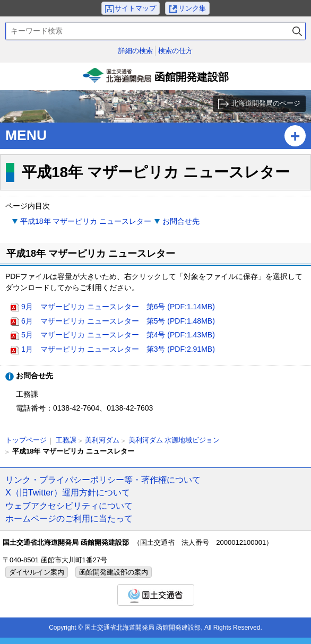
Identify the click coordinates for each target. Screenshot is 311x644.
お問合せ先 (181, 221)
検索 (297, 31)
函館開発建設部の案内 (114, 572)
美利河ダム (102, 440)
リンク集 (192, 8)
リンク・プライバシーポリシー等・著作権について (103, 480)
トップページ (26, 440)
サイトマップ (135, 8)
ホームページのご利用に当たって (69, 518)
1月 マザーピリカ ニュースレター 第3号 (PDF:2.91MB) (118, 349)
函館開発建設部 (155, 79)
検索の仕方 (175, 51)
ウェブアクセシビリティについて (69, 506)
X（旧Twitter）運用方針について (68, 492)
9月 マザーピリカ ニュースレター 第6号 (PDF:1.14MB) (118, 307)
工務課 (66, 440)
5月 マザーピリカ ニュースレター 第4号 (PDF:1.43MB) (118, 335)
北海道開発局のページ (266, 103)
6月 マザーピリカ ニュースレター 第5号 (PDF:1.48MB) (118, 321)
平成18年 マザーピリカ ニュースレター (86, 221)
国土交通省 (156, 595)
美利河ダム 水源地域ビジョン (174, 440)
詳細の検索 (136, 51)
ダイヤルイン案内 (37, 572)
